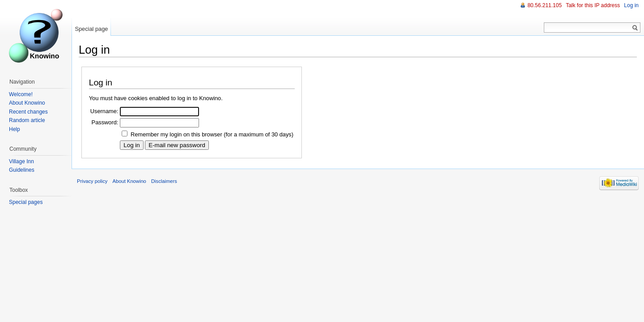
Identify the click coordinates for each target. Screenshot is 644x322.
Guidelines (22, 170)
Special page (91, 29)
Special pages (26, 202)
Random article (27, 120)
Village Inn (21, 161)
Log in (631, 5)
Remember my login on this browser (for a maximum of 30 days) (212, 134)
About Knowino (27, 103)
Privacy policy (92, 181)
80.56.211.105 (544, 5)
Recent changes (28, 112)
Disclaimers (164, 181)
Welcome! (21, 94)
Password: (105, 122)
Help (15, 129)
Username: (104, 111)
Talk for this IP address (593, 5)
